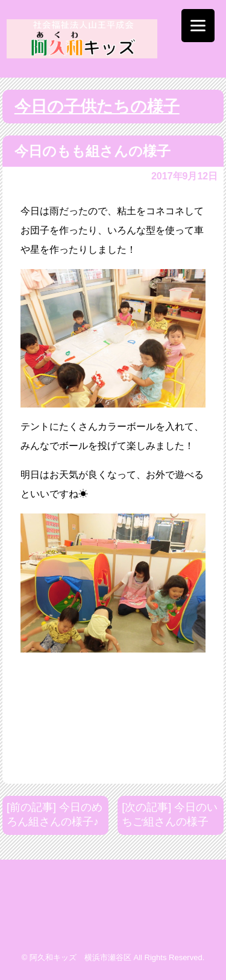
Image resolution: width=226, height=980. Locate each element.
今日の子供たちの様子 (97, 107)
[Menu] (198, 26)
